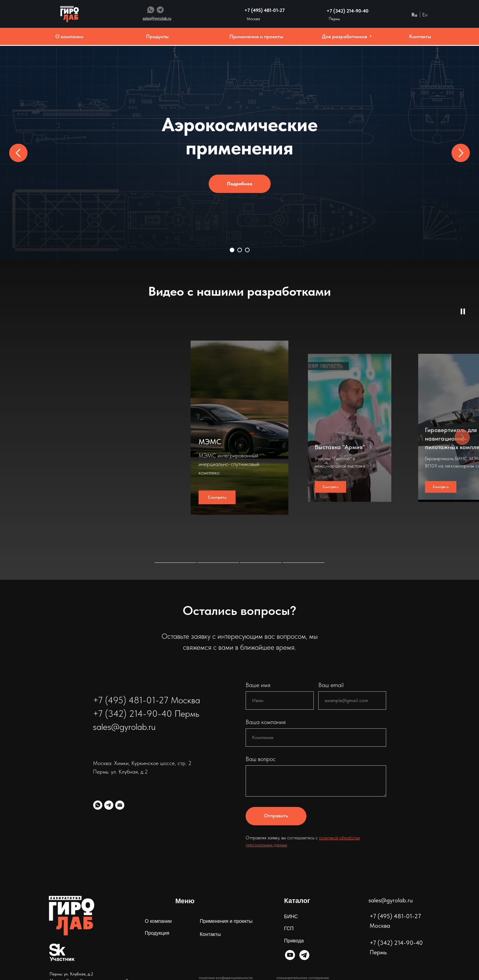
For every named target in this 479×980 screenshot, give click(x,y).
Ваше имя (258, 685)
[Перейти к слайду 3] (247, 250)
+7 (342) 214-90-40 (347, 11)
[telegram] (109, 805)
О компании (158, 921)
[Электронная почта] (120, 805)
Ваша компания (266, 722)
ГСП (289, 928)
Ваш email (331, 685)
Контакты (210, 934)
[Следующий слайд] (461, 153)
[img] (290, 955)
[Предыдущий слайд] (18, 153)
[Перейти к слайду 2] (240, 250)
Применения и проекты (226, 921)
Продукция (157, 933)
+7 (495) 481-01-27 (265, 10)
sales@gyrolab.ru (391, 900)
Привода (294, 941)
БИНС (291, 917)
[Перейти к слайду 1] (232, 250)
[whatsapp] (98, 805)
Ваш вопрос (261, 759)
